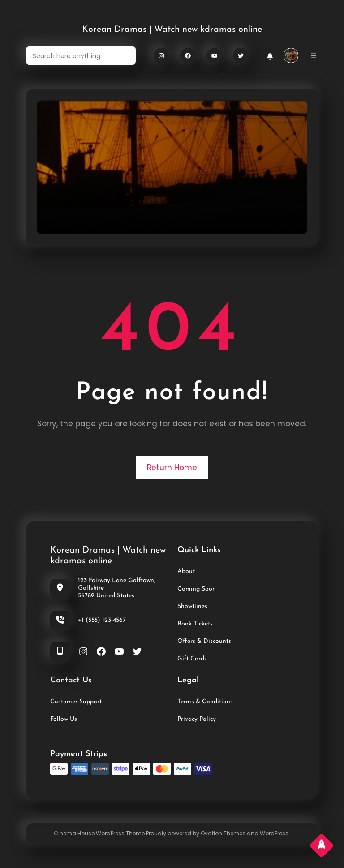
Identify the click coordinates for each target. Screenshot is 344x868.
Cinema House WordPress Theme (99, 833)
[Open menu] (314, 55)
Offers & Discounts (204, 641)
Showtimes (192, 606)
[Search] (124, 55)
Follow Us (64, 719)
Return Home (172, 468)
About (186, 572)
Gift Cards (192, 659)
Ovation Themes (223, 833)
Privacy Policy (197, 719)
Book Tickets (195, 624)
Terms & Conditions (205, 702)
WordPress (274, 833)
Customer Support (76, 702)
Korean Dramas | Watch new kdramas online (172, 30)
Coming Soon (197, 589)
